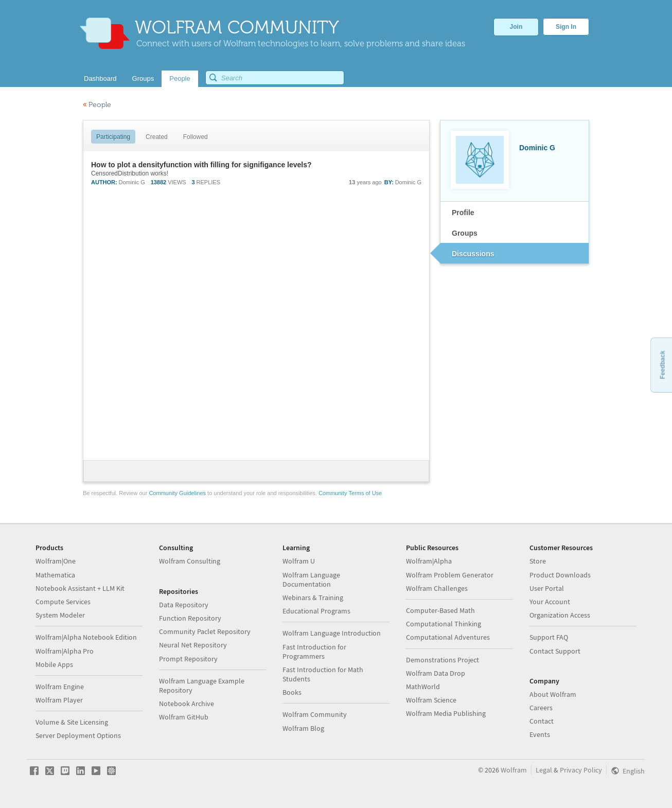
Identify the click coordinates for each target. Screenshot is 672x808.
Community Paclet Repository (205, 631)
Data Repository (184, 605)
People (97, 105)
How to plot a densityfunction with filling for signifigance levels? (201, 165)
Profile (463, 213)
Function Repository (190, 618)
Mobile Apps (54, 664)
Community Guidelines (177, 493)
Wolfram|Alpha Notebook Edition (86, 637)
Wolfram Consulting (190, 561)
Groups (465, 233)
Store (538, 561)
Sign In (566, 27)
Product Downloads (560, 575)
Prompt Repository (188, 659)
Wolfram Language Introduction (332, 633)
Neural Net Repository (193, 645)
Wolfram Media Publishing (446, 713)
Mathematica (55, 575)
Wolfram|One (56, 561)
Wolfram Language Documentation (311, 579)
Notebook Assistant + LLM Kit (80, 588)
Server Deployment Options (78, 735)
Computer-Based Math (440, 610)
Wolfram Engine (60, 687)
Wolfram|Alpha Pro (65, 651)
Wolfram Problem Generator (450, 575)
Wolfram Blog (303, 728)
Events (540, 734)
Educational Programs (316, 611)
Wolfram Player (59, 700)
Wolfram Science (431, 700)
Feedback (662, 365)
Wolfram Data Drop (436, 673)
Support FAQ (549, 637)
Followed (196, 137)
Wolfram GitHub (184, 717)
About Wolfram (553, 694)
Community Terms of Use (350, 493)
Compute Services (63, 602)
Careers (541, 708)
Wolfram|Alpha (429, 561)
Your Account (550, 602)
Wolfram (514, 770)
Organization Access (560, 615)
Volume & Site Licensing (72, 722)
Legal (544, 770)
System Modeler (60, 615)
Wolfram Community (315, 714)
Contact (542, 721)
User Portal (547, 588)
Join (516, 27)
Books (292, 692)
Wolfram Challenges (437, 588)
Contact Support (555, 651)
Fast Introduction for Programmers (314, 652)
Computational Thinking (444, 624)
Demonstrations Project (443, 660)
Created (157, 137)
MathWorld (423, 687)
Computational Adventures (448, 637)
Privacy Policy (581, 770)
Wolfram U (299, 561)
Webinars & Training (313, 598)
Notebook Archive (187, 704)
